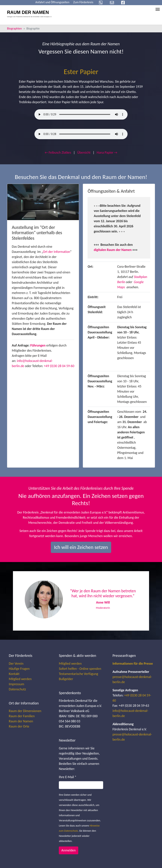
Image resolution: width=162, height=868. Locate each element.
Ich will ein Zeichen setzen (81, 547)
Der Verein (16, 664)
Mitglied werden (20, 679)
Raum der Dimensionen (25, 711)
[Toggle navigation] (158, 9)
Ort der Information (56, 252)
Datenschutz (17, 689)
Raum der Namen (21, 721)
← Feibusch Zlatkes (58, 153)
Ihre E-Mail (68, 777)
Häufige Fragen (19, 669)
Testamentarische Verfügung (78, 674)
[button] (31, 601)
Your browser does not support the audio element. (81, 114)
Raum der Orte (19, 726)
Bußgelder (66, 679)
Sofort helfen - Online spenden (80, 669)
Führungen (38, 345)
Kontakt (14, 674)
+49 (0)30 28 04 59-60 (59, 366)
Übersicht (84, 153)
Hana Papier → (107, 153)
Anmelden (68, 850)
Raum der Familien (22, 716)
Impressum (16, 684)
